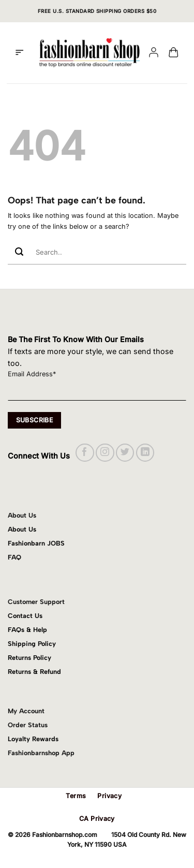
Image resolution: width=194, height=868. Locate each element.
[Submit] (19, 252)
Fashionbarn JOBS (36, 543)
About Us (22, 529)
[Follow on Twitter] (125, 453)
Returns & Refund (34, 672)
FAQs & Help (27, 630)
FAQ (14, 557)
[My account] (154, 53)
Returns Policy (29, 658)
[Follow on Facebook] (85, 453)
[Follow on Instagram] (105, 453)
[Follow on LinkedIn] (145, 453)
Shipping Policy (32, 644)
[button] (19, 53)
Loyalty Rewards (33, 739)
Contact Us (25, 616)
